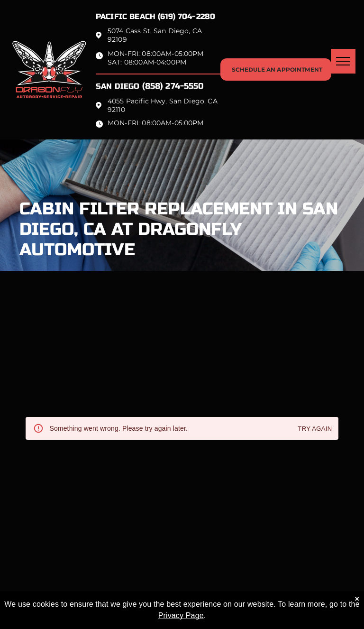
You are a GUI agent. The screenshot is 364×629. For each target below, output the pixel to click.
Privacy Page (181, 615)
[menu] (343, 61)
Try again (315, 429)
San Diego (118, 86)
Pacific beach (126, 16)
